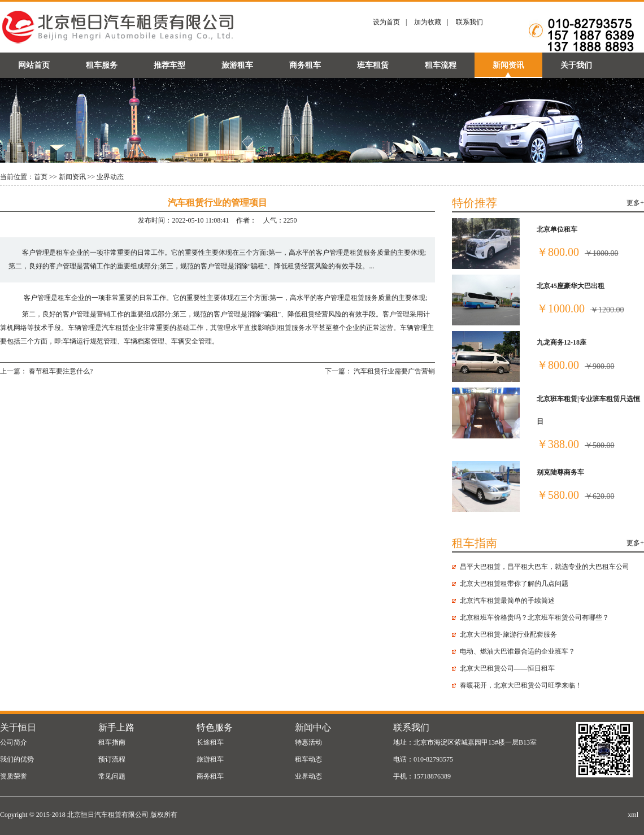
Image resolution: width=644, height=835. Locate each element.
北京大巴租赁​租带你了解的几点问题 (514, 584)
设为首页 (386, 22)
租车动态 (308, 759)
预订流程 (112, 759)
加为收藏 (428, 22)
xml (633, 815)
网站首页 (34, 65)
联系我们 (469, 22)
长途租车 (210, 742)
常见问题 (112, 776)
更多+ (635, 203)
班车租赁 (373, 65)
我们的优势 (17, 759)
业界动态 (110, 177)
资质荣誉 (14, 776)
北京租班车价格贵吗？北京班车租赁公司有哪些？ (534, 617)
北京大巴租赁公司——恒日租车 (507, 668)
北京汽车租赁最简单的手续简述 (507, 601)
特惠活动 (308, 742)
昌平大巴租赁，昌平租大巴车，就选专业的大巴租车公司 (545, 567)
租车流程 (441, 65)
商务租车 (305, 65)
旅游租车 (237, 65)
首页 (41, 177)
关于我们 (576, 65)
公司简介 (14, 742)
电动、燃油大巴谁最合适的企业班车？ (517, 651)
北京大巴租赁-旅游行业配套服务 (508, 634)
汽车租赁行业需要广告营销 (394, 371)
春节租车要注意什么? (61, 371)
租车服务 (102, 65)
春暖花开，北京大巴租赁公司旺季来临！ (521, 685)
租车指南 (112, 742)
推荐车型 (169, 65)
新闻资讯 (508, 65)
